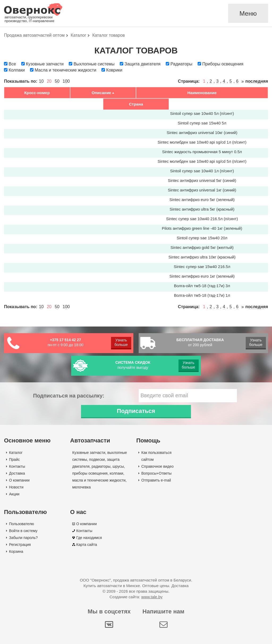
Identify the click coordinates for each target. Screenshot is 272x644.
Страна (136, 104)
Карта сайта (87, 545)
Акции (14, 494)
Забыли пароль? (23, 538)
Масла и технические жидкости (66, 70)
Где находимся (89, 538)
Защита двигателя (143, 64)
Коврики (114, 70)
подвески (97, 459)
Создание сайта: (136, 597)
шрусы (118, 466)
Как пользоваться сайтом (156, 456)
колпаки (116, 473)
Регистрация (20, 545)
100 (66, 81)
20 (49, 81)
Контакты (17, 466)
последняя (257, 81)
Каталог (16, 453)
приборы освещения (90, 473)
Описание (101, 93)
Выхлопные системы (94, 64)
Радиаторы (181, 64)
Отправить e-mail (156, 480)
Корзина (16, 551)
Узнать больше (121, 342)
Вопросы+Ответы (156, 473)
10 (41, 81)
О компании (19, 480)
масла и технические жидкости (99, 480)
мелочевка (82, 487)
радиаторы (101, 466)
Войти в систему (23, 531)
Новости (16, 487)
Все (12, 64)
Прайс (14, 459)
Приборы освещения (223, 64)
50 (57, 81)
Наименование (202, 93)
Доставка (17, 473)
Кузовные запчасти (45, 64)
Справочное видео (158, 466)
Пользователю (22, 524)
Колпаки (17, 70)
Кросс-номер (37, 93)
